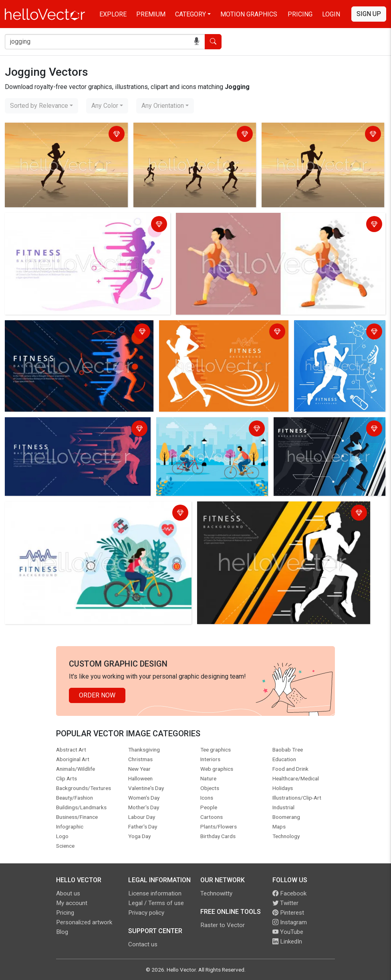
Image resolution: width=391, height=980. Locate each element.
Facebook (289, 893)
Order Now (97, 695)
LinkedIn (287, 942)
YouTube (288, 932)
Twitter (285, 903)
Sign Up (369, 14)
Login (331, 14)
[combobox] (41, 106)
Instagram (290, 922)
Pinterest (288, 913)
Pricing (300, 14)
